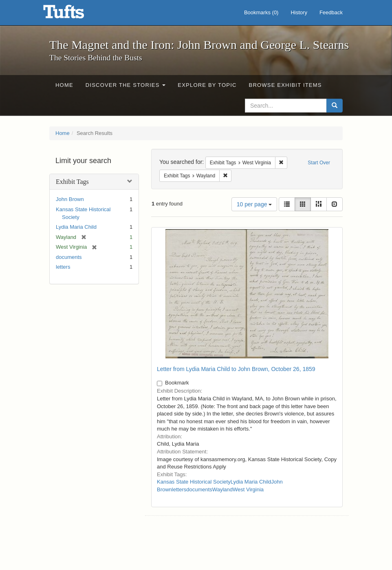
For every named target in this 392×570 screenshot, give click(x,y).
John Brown (70, 199)
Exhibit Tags (72, 182)
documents (69, 257)
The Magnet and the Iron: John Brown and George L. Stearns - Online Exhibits (74, 14)
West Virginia (248, 489)
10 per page (254, 204)
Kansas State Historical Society (194, 482)
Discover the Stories (126, 85)
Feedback (331, 12)
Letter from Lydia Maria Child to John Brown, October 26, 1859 (236, 369)
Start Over (319, 163)
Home (64, 85)
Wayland (222, 489)
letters (63, 267)
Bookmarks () (261, 12)
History (299, 12)
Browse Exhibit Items (285, 85)
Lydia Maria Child (76, 227)
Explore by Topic (207, 85)
